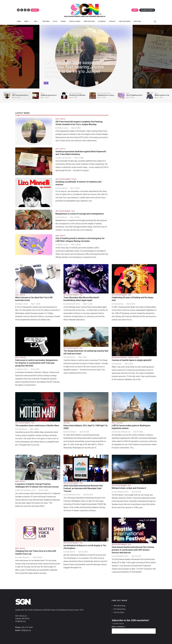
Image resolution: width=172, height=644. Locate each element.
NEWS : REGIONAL (117, 423)
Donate (35, 10)
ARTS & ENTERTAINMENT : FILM (65, 211)
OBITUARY (67, 423)
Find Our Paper (119, 612)
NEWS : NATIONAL (21, 358)
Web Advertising (119, 606)
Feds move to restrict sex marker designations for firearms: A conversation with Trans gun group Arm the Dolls (36, 363)
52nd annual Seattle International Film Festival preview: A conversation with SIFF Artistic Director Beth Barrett (133, 550)
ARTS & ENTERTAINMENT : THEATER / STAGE (125, 358)
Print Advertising (120, 609)
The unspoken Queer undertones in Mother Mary (37, 425)
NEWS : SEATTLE (60, 119)
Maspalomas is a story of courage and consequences (80, 214)
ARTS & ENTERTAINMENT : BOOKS (66, 179)
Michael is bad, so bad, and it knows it (129, 488)
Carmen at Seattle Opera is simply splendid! (132, 360)
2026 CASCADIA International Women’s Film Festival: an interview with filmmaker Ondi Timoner (83, 488)
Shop (135, 10)
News (46, 84)
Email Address (119, 627)
